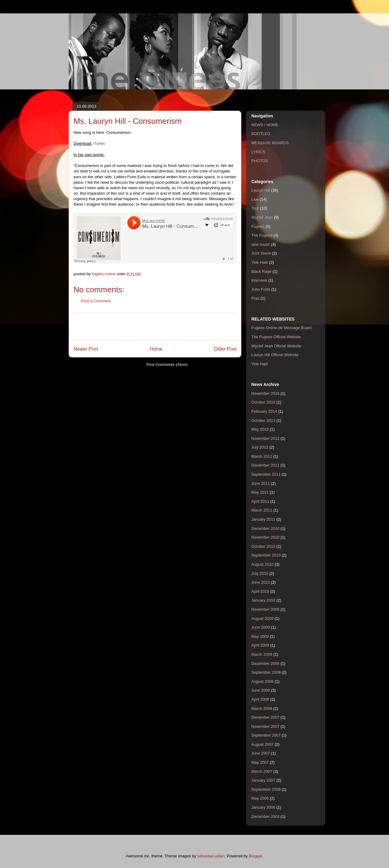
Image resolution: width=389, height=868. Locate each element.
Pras (255, 298)
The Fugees (262, 235)
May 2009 (260, 636)
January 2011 (263, 519)
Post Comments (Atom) (167, 365)
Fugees (258, 226)
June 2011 (261, 483)
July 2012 (260, 447)
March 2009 (262, 654)
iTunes (99, 143)
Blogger (256, 856)
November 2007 (265, 726)
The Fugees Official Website (276, 337)
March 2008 (262, 708)
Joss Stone (261, 253)
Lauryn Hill (261, 190)
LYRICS (258, 152)
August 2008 (262, 681)
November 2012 (265, 438)
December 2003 (265, 816)
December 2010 (265, 528)
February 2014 (264, 411)
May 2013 (260, 429)
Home (156, 349)
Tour (255, 208)
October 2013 (263, 420)
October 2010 (263, 546)
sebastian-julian (211, 856)
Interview (259, 280)
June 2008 (261, 690)
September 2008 (266, 672)
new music (261, 244)
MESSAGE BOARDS (270, 143)
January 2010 (263, 600)
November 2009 (265, 609)
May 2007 (260, 762)
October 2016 (263, 402)
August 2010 (262, 564)
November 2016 (265, 393)
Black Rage (261, 271)
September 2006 (266, 789)
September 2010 (266, 555)
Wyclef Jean (262, 217)
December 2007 (265, 717)
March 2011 (262, 510)
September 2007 (266, 735)
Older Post (225, 349)
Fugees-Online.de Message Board (281, 328)
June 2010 (261, 582)
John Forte (261, 289)
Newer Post (86, 349)
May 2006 (260, 798)
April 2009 (260, 645)
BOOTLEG (261, 134)
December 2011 (265, 465)
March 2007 (262, 771)
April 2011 (260, 501)
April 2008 (260, 699)
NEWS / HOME (265, 125)
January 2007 (263, 780)
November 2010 (265, 537)
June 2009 (261, 627)
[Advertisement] (155, 327)
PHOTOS (260, 161)
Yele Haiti (260, 262)
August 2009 (262, 618)
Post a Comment (96, 301)
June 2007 (261, 753)
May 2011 (260, 492)
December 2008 (265, 663)
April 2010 (260, 591)
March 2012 (262, 456)
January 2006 (263, 807)
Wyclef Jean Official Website (276, 346)
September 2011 (266, 474)
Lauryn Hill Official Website (275, 355)
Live (255, 199)
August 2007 (262, 744)
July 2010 (260, 573)
